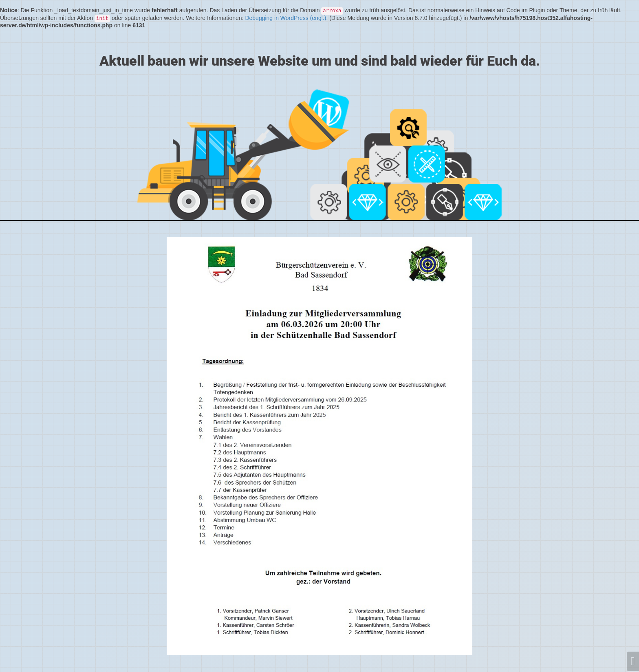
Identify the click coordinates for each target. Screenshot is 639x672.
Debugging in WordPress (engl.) (285, 18)
